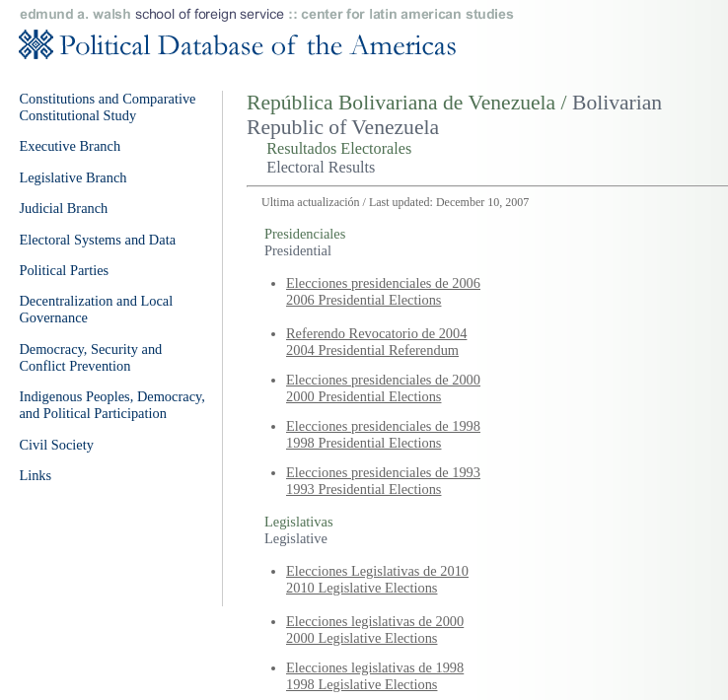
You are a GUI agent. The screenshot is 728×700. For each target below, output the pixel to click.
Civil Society (56, 445)
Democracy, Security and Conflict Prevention (90, 357)
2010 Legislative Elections (362, 588)
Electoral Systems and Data (97, 240)
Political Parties (64, 270)
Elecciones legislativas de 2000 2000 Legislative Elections (375, 630)
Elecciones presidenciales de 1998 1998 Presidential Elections (383, 434)
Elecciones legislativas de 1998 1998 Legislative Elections (375, 676)
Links (35, 475)
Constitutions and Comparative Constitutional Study (107, 107)
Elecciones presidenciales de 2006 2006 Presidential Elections (383, 291)
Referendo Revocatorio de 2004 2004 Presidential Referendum (376, 342)
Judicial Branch (63, 208)
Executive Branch (70, 146)
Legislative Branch (73, 177)
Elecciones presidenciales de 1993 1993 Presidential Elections (383, 481)
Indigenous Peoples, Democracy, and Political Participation (112, 405)
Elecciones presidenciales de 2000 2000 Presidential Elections (383, 388)
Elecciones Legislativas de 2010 (377, 571)
